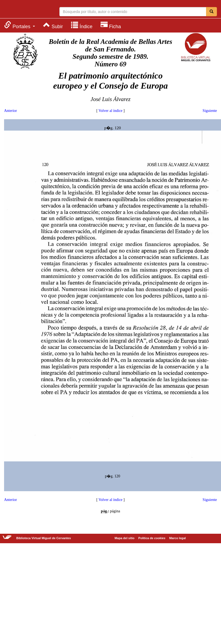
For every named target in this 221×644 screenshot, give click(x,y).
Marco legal (177, 538)
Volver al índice (110, 111)
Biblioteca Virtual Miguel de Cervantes (26, 10)
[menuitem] (20, 25)
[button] (20, 25)
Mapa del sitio (125, 538)
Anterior (10, 111)
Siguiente (210, 111)
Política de (152, 538)
